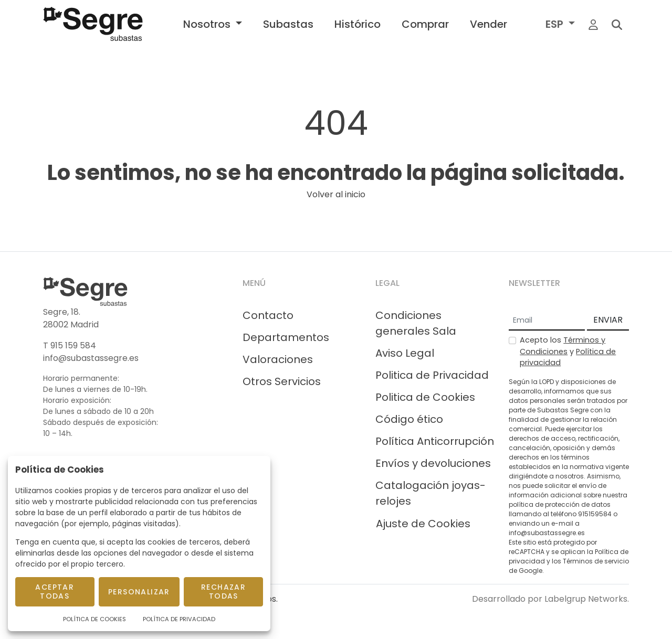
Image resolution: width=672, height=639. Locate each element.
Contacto (268, 315)
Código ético (409, 419)
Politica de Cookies (425, 397)
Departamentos (286, 337)
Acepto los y (568, 351)
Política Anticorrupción (435, 441)
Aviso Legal (405, 353)
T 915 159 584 (70, 345)
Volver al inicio (336, 194)
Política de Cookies (94, 619)
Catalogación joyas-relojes (430, 493)
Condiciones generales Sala (416, 323)
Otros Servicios (282, 381)
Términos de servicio (596, 561)
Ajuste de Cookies (423, 524)
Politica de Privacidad (432, 375)
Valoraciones (278, 359)
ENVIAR (608, 320)
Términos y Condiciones (563, 346)
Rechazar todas (223, 592)
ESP (556, 24)
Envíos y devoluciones (433, 463)
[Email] (547, 321)
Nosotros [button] (208, 24)
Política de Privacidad (179, 619)
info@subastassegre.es (91, 358)
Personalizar (139, 592)
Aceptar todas (55, 592)
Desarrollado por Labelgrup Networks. (550, 599)
